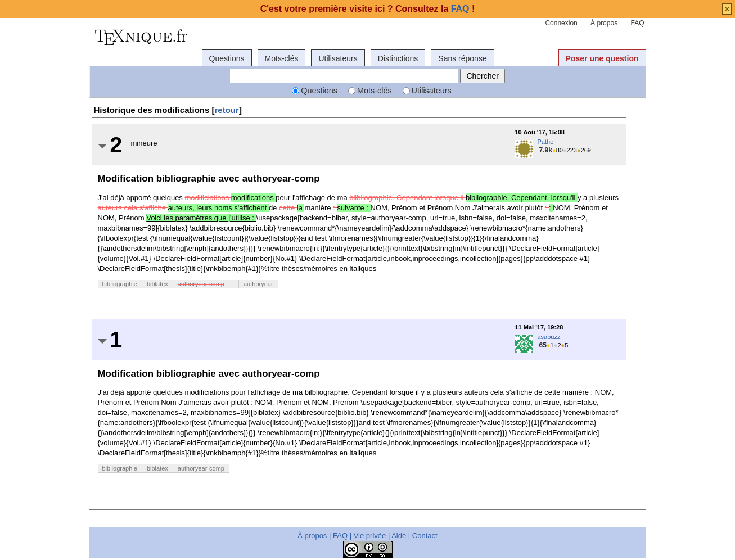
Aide (399, 536)
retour (227, 110)
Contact (425, 536)
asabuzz (549, 337)
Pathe (546, 142)
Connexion (561, 23)
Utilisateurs (338, 58)
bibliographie (120, 284)
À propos (604, 23)
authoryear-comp (201, 284)
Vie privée (370, 536)
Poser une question (602, 58)
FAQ (637, 23)
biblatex (157, 284)
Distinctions (398, 58)
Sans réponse (462, 58)
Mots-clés (282, 58)
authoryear (258, 284)
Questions (227, 58)
